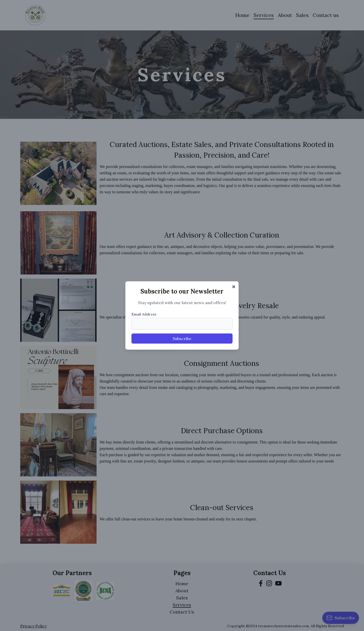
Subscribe (182, 339)
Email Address (144, 314)
